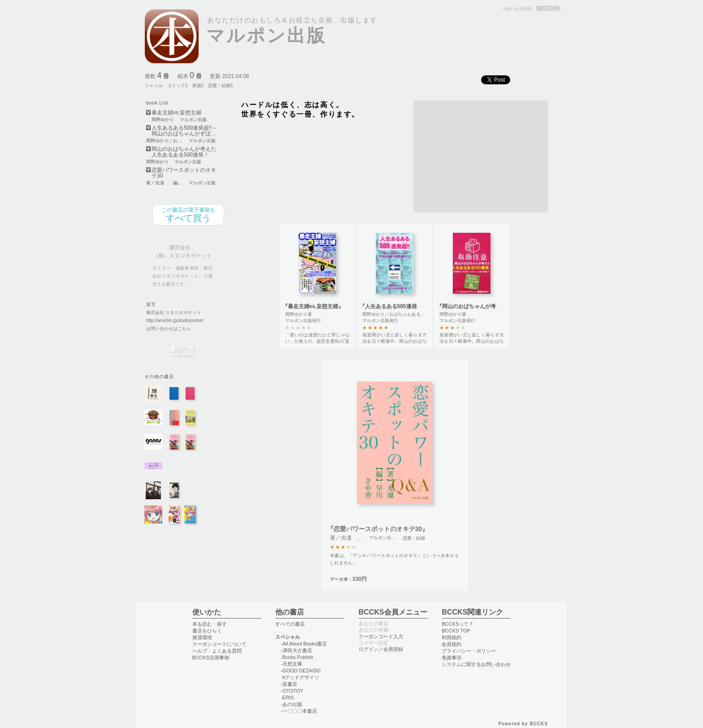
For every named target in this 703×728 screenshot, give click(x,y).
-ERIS (287, 697)
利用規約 (451, 637)
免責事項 (451, 658)
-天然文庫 (291, 664)
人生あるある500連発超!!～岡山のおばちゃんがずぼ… (184, 131)
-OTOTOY (292, 691)
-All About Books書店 (304, 644)
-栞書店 (289, 684)
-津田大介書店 (296, 650)
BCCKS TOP (456, 631)
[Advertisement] (481, 157)
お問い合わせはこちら (169, 329)
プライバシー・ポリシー (469, 651)
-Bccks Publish (297, 657)
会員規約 (451, 644)
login (508, 9)
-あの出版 (291, 704)
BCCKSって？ (458, 624)
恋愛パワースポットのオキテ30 (184, 173)
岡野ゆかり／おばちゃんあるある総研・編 (165, 141)
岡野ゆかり (163, 120)
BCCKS (549, 9)
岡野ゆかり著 (299, 314)
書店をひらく (207, 631)
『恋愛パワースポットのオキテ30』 (378, 529)
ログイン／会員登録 (381, 649)
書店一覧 (182, 352)
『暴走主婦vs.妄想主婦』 (313, 306)
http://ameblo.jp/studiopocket (175, 320)
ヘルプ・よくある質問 (217, 651)
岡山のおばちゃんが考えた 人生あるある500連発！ (184, 152)
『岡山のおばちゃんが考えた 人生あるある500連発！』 (504, 306)
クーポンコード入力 (381, 636)
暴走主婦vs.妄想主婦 (176, 113)
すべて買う (188, 215)
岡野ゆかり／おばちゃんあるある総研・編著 (407, 314)
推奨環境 (202, 637)
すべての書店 (290, 624)
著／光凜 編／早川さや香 (165, 183)
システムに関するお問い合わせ (476, 664)
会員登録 (523, 9)
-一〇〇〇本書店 (299, 711)
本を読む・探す (210, 624)
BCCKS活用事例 (211, 658)
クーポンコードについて (219, 644)
